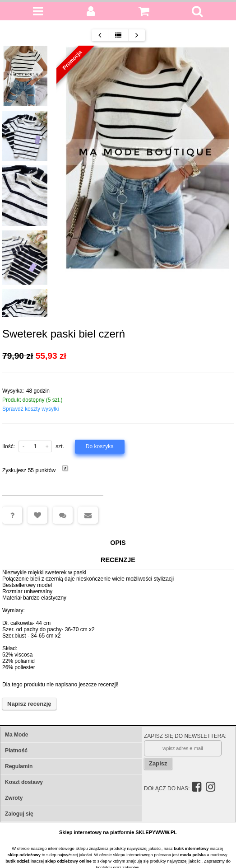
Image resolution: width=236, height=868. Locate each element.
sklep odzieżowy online (68, 861)
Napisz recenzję (29, 704)
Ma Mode (16, 735)
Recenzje (118, 560)
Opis (118, 543)
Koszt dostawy (24, 782)
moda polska (193, 855)
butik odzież (17, 861)
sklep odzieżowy (24, 855)
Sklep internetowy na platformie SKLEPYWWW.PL (118, 832)
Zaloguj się (19, 814)
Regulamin (19, 766)
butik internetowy (191, 849)
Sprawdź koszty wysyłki (30, 409)
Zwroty (14, 798)
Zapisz (158, 763)
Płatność (16, 751)
